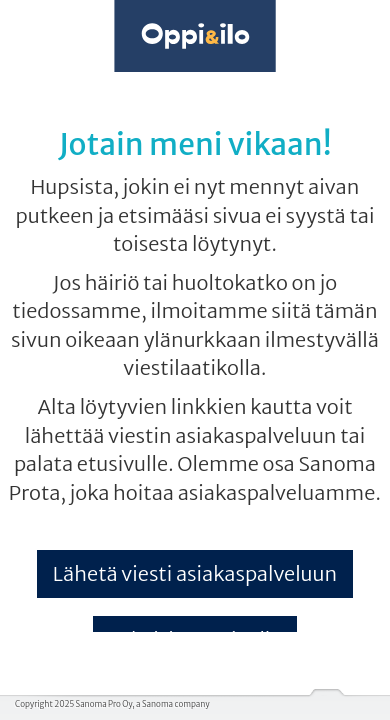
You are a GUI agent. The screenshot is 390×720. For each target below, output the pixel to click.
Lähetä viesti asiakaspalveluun (195, 573)
